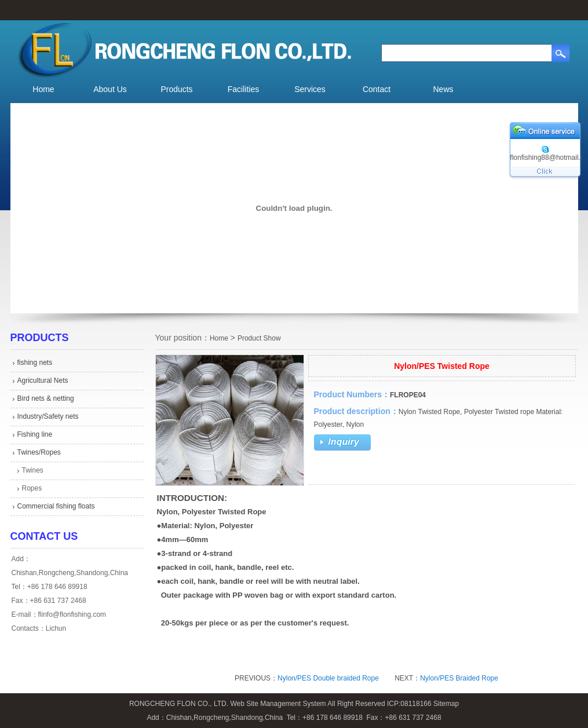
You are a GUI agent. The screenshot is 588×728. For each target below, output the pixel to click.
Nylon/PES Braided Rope (459, 678)
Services (310, 89)
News (443, 89)
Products (176, 89)
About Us (110, 89)
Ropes (32, 488)
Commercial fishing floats (56, 506)
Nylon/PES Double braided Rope (328, 678)
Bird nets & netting (46, 398)
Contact (377, 89)
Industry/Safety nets (48, 416)
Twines (33, 470)
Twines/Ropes (39, 452)
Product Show (259, 338)
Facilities (243, 89)
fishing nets (35, 363)
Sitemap (446, 704)
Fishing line (35, 434)
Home (43, 89)
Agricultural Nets (43, 381)
